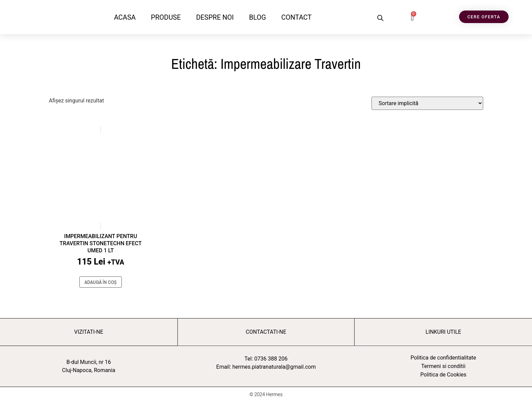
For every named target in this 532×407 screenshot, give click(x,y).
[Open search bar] (380, 18)
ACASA (125, 17)
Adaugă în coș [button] (101, 282)
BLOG (258, 17)
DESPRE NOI (215, 17)
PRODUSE (166, 17)
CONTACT (297, 17)
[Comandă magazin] (427, 103)
